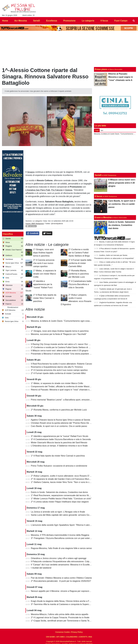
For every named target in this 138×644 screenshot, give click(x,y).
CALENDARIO (72, 637)
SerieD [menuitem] (37, 21)
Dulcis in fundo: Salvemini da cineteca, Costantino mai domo (59, 492)
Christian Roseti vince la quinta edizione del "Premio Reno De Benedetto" (65, 423)
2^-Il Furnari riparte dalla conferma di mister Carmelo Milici (80, 263)
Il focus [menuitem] (104, 21)
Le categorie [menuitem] (88, 21)
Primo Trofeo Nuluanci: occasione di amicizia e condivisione (59, 466)
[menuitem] (134, 21)
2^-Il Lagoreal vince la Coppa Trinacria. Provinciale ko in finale (60, 618)
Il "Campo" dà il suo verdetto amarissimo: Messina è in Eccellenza (62, 565)
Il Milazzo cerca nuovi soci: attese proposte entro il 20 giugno (60, 351)
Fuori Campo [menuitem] (121, 21)
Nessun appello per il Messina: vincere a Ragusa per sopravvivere (62, 591)
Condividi (33, 233)
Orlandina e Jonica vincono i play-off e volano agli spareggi (59, 558)
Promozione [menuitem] (69, 21)
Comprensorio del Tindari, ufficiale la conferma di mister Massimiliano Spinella (68, 386)
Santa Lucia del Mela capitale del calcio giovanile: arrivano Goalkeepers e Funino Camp (72, 515)
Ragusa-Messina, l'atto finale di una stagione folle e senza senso (61, 548)
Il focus (98, 196)
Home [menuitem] (5, 21)
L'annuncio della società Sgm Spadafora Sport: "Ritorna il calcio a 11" (64, 525)
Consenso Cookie (62, 632)
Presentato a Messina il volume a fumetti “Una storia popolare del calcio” (65, 354)
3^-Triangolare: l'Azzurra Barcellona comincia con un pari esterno (62, 538)
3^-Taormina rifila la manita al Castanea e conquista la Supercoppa (62, 604)
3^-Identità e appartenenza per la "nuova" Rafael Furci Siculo (60, 436)
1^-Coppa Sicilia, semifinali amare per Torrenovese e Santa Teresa (62, 621)
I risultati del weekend (41, 568)
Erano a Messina (103, 217)
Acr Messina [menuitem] (21, 21)
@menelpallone (57, 224)
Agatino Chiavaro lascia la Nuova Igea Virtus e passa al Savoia (60, 420)
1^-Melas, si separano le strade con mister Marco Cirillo (45, 274)
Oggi (97, 130)
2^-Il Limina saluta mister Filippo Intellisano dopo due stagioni (60, 502)
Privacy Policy (77, 632)
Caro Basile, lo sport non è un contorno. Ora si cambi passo (59, 426)
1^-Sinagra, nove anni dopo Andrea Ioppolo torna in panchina (43, 253)
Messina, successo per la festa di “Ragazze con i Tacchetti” (59, 334)
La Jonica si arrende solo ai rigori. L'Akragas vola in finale (58, 512)
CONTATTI (83, 637)
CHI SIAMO (51, 637)
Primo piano (101, 69)
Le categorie (37, 221)
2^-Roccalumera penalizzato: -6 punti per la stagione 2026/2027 (61, 581)
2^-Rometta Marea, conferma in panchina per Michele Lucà (79, 274)
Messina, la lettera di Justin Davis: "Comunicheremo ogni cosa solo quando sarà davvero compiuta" (78, 321)
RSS (90, 637)
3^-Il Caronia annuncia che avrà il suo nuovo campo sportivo (44, 263)
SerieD (98, 175)
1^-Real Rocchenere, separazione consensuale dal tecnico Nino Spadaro (65, 495)
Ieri (102, 130)
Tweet (47, 233)
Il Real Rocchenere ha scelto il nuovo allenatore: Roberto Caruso (62, 364)
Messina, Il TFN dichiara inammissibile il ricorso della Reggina (60, 535)
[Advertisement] (115, 154)
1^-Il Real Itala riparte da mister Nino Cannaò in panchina (45, 298)
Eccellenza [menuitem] (52, 21)
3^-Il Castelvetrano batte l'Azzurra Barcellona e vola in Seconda (80, 284)
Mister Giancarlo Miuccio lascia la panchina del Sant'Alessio (59, 443)
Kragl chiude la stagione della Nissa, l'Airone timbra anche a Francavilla (65, 601)
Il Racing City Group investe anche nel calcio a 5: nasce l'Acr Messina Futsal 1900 (70, 344)
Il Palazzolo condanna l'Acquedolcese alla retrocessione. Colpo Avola (64, 561)
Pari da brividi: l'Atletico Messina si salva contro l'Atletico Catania (61, 578)
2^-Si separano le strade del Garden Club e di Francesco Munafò (62, 479)
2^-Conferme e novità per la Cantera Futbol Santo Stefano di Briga (79, 253)
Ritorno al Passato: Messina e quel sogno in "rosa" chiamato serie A (63, 390)
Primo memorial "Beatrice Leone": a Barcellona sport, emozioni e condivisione (68, 400)
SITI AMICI (61, 637)
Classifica (8, 234)
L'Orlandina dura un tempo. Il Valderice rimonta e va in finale (59, 446)
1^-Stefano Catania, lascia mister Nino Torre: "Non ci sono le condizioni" (65, 482)
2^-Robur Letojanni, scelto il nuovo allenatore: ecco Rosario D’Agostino (64, 476)
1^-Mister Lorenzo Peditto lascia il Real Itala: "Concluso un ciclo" (61, 499)
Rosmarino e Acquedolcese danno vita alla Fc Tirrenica (57, 367)
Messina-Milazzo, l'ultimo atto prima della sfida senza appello (60, 614)
